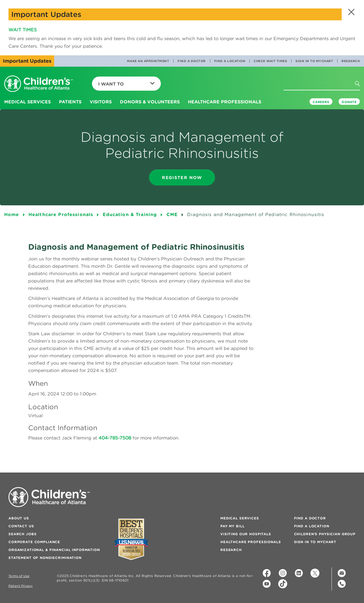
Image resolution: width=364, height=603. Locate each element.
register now (182, 178)
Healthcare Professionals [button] (225, 102)
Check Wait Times (270, 61)
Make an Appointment (148, 61)
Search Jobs (22, 534)
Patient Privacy (21, 586)
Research (351, 61)
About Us (19, 518)
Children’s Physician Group (325, 534)
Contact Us (21, 526)
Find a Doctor (192, 61)
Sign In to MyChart (314, 61)
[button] (351, 12)
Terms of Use (19, 576)
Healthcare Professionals (251, 542)
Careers (321, 102)
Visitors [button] (101, 102)
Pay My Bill (232, 526)
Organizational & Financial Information (54, 550)
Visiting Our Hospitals (246, 534)
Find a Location (230, 61)
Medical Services (240, 518)
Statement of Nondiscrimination (45, 558)
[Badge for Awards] (131, 539)
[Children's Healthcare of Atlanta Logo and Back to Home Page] (39, 84)
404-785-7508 (115, 438)
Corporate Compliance (34, 542)
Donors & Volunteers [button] (150, 102)
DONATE (349, 102)
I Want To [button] (126, 84)
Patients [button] (70, 102)
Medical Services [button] (28, 102)
